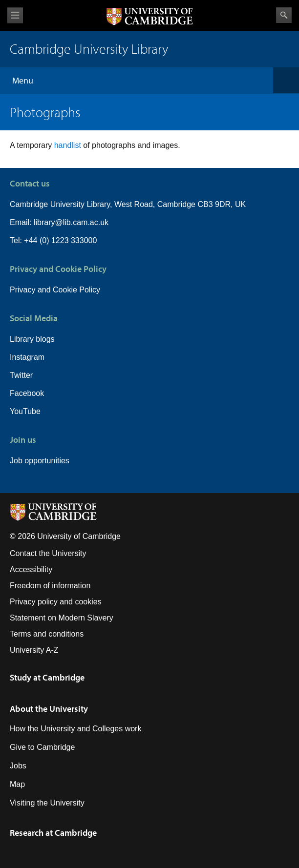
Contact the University (48, 553)
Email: (22, 222)
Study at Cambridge (47, 677)
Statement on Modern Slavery (62, 618)
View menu (15, 15)
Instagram (27, 357)
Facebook (27, 393)
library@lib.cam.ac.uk (71, 222)
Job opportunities (40, 461)
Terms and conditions (47, 634)
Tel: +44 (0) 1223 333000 (53, 240)
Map (17, 784)
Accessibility (31, 569)
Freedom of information (50, 586)
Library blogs (32, 339)
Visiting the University (47, 803)
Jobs (18, 766)
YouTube (25, 411)
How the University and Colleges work (75, 729)
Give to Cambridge (42, 747)
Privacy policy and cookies (56, 602)
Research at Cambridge (53, 833)
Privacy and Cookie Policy (55, 290)
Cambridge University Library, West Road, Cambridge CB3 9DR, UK (128, 204)
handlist (69, 145)
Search (284, 15)
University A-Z (34, 650)
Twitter (21, 375)
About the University (49, 709)
